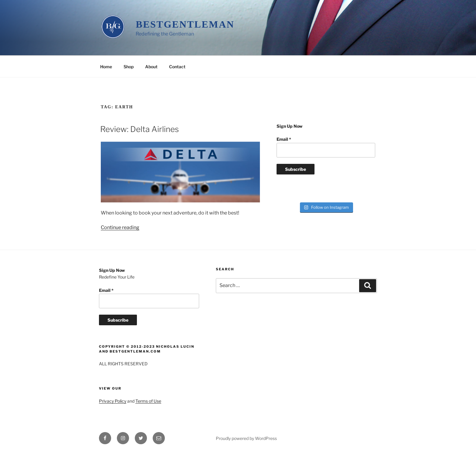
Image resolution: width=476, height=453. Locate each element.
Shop (129, 67)
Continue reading (120, 227)
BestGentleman (185, 24)
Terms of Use (148, 401)
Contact (177, 67)
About (151, 67)
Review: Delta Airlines (139, 129)
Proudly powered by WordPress (246, 438)
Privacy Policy (113, 401)
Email (284, 139)
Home (106, 67)
